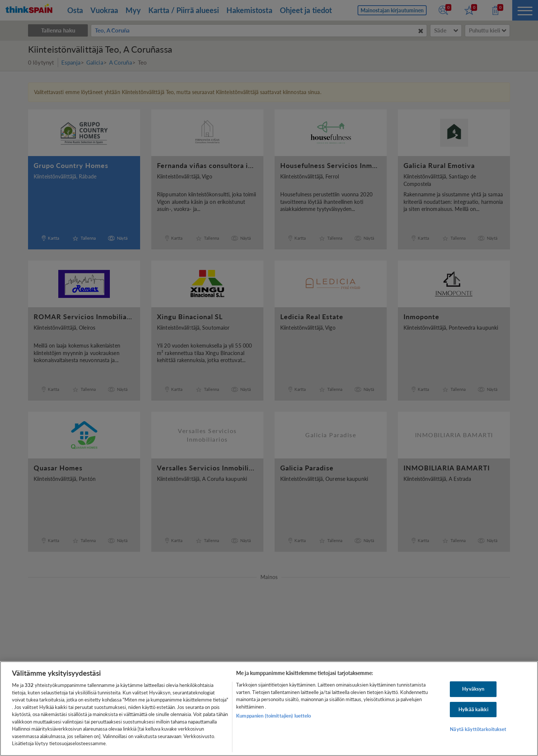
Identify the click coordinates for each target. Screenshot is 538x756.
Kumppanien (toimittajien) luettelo (273, 716)
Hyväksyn (473, 689)
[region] (269, 709)
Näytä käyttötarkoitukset (478, 729)
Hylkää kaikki (473, 709)
